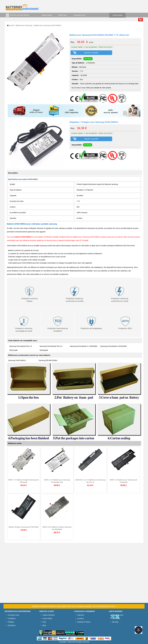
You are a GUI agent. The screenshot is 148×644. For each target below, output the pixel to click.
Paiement (81, 615)
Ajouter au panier (91, 53)
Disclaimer (12, 625)
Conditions (12, 618)
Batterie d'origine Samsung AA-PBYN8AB (24, 527)
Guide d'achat (47, 15)
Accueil (11, 25)
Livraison (80, 618)
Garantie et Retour (84, 622)
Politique (11, 622)
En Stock (88, 59)
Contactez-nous (79, 15)
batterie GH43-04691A (23, 237)
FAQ (44, 622)
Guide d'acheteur (49, 615)
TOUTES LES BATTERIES (20, 15)
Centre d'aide (118, 15)
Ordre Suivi (63, 15)
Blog (44, 625)
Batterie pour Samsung (24, 25)
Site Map (115, 622)
